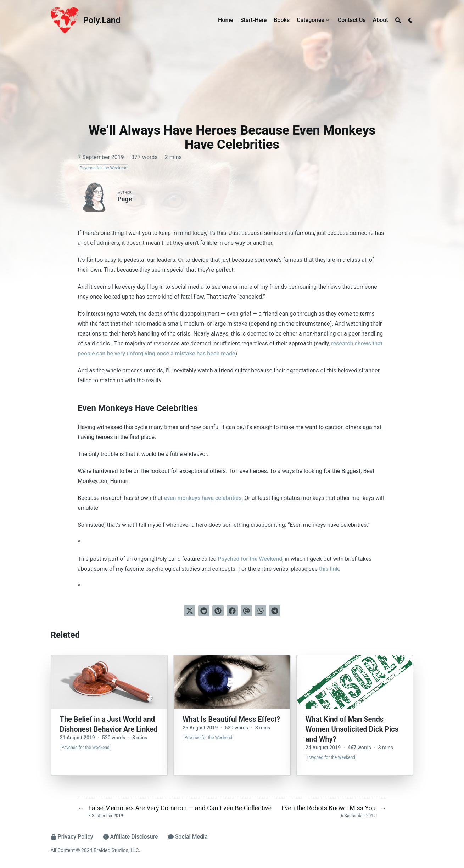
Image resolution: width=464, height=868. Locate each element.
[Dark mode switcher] (411, 20)
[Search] (398, 20)
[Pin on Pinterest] (218, 611)
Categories (311, 20)
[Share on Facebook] (232, 611)
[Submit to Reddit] (204, 611)
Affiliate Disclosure (131, 837)
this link (329, 569)
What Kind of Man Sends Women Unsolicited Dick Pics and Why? (352, 729)
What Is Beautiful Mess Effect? (231, 719)
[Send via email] (246, 611)
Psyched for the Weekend (250, 559)
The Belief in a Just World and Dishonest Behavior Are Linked (109, 724)
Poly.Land (102, 20)
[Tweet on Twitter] (190, 611)
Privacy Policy (72, 837)
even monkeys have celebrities (203, 498)
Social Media (188, 837)
